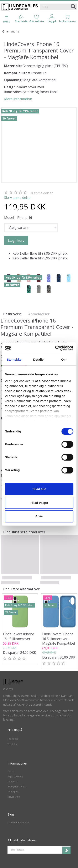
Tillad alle (39, 489)
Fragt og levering (15, 776)
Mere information (18, 99)
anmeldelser (42, 193)
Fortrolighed (13, 792)
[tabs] (67, 19)
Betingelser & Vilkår (17, 787)
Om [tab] (64, 359)
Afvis (39, 516)
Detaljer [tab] (39, 359)
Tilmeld (66, 850)
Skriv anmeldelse (17, 198)
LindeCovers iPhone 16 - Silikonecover (19, 636)
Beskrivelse (13, 314)
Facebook (13, 739)
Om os (11, 771)
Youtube (12, 744)
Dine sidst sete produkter (24, 532)
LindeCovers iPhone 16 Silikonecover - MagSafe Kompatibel (59, 639)
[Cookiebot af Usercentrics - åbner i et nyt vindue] (56, 348)
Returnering (14, 797)
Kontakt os (13, 782)
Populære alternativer (22, 589)
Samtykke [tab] (14, 359)
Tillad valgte (39, 503)
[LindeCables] (20, 7)
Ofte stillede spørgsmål (18, 822)
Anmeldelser (39, 314)
